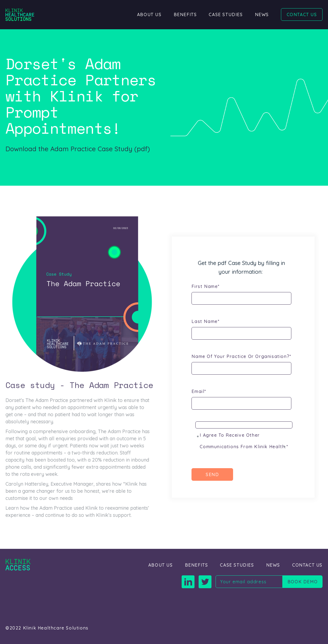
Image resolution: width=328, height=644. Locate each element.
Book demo (303, 582)
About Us (149, 14)
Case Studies (226, 14)
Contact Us (302, 14)
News (262, 14)
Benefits (185, 14)
